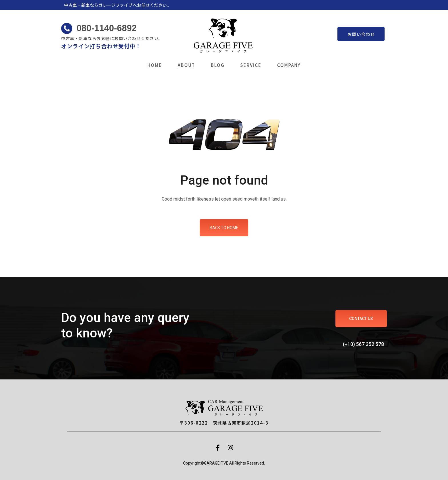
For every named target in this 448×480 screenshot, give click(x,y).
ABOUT (186, 65)
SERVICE (251, 65)
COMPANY (289, 65)
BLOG (218, 65)
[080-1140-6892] (67, 28)
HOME (155, 65)
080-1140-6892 (107, 28)
